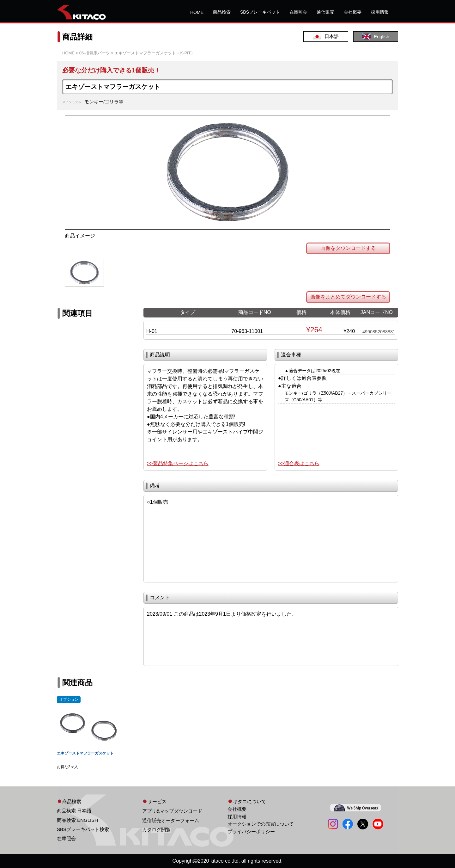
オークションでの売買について (261, 824)
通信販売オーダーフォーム (171, 820)
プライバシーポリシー (251, 831)
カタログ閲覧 (156, 830)
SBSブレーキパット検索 (83, 829)
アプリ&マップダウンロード (172, 811)
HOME (197, 12)
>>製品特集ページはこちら (178, 463)
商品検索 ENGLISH (77, 820)
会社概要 (353, 12)
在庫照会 (298, 12)
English (376, 37)
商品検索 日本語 (74, 811)
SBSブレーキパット (260, 12)
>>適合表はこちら (299, 463)
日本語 (326, 37)
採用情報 (380, 12)
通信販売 (325, 12)
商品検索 (222, 12)
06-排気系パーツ (95, 53)
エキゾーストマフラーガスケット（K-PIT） (155, 53)
